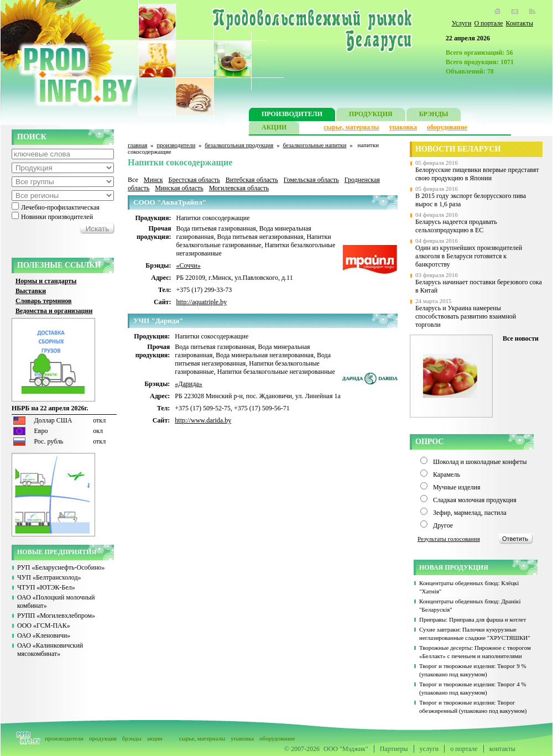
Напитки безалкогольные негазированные (276, 372)
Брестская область (194, 180)
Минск (153, 180)
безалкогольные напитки (314, 145)
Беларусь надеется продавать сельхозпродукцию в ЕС (456, 226)
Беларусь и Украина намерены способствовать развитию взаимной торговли (466, 316)
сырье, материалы (352, 127)
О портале (488, 23)
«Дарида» (188, 384)
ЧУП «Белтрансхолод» (49, 577)
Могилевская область (239, 188)
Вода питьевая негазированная (260, 237)
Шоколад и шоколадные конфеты (480, 462)
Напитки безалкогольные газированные (254, 241)
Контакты (519, 23)
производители (176, 145)
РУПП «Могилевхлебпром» (56, 616)
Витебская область (252, 180)
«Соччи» (189, 265)
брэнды (132, 738)
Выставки (31, 291)
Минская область (179, 188)
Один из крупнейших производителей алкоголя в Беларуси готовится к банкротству (469, 256)
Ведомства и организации (54, 311)
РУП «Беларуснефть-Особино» (61, 567)
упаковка (403, 127)
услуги (429, 749)
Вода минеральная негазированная (265, 355)
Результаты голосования (449, 539)
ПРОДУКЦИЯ (371, 115)
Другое (443, 525)
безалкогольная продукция (239, 145)
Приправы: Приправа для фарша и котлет (473, 619)
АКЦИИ (274, 129)
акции (155, 738)
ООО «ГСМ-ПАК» (44, 625)
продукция (103, 738)
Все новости (521, 338)
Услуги (462, 23)
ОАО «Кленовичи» (44, 635)
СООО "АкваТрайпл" (170, 202)
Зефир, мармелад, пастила (470, 513)
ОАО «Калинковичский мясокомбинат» (50, 650)
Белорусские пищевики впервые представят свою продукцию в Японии (477, 174)
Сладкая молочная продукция (475, 500)
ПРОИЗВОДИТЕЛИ (292, 115)
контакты (502, 749)
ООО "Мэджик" (346, 749)
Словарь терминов (44, 301)
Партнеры (394, 749)
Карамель (447, 475)
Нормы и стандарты (46, 281)
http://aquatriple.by (202, 302)
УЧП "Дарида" (158, 320)
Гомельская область (311, 180)
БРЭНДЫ (434, 115)
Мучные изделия (457, 487)
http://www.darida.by (203, 420)
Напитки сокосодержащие (213, 218)
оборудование (447, 127)
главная (137, 145)
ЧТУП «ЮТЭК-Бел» (46, 587)
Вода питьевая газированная (216, 228)
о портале (464, 749)
